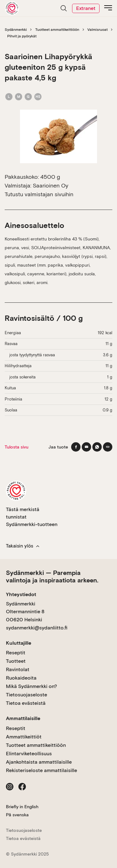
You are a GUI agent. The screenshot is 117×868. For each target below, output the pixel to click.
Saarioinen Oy (51, 185)
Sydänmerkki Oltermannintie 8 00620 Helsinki (25, 612)
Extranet (86, 8)
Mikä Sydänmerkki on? (32, 686)
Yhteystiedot (21, 594)
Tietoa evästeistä (26, 703)
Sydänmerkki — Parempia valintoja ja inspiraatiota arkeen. (52, 576)
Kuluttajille (19, 643)
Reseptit (16, 653)
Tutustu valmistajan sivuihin (39, 194)
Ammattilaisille (23, 718)
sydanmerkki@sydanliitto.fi (37, 628)
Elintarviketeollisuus (29, 754)
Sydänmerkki (16, 30)
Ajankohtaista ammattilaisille (39, 762)
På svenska (17, 815)
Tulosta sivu (17, 447)
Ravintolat (18, 669)
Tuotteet (16, 661)
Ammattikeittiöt (24, 737)
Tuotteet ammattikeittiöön (57, 30)
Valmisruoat (97, 30)
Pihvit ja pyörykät (22, 36)
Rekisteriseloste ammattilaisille (41, 770)
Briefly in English (22, 807)
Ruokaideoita (21, 678)
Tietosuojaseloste (27, 695)
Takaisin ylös (23, 546)
